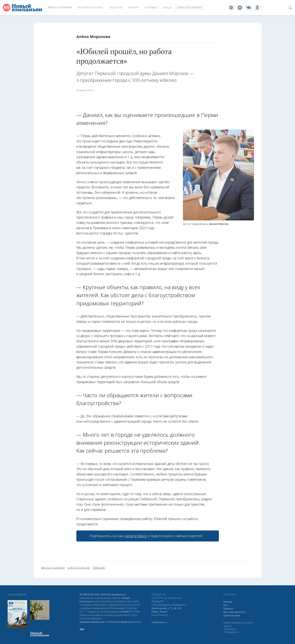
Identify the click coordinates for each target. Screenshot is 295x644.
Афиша (167, 7)
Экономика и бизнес (91, 7)
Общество (116, 7)
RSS (225, 605)
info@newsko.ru (159, 622)
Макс (232, 612)
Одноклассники (232, 615)
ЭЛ (130, 612)
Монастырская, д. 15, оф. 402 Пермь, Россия (166, 610)
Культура (134, 7)
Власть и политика (60, 7)
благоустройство (79, 568)
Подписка (228, 609)
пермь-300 (99, 568)
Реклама (228, 602)
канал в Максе (136, 536)
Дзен (226, 612)
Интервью (151, 7)
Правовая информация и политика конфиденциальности (110, 622)
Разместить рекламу (190, 7)
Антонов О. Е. (180, 605)
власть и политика (53, 568)
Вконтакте (240, 612)
